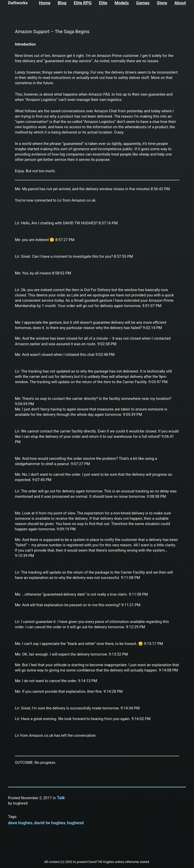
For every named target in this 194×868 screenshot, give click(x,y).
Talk (61, 798)
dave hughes (20, 823)
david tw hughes (50, 823)
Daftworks (18, 3)
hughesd (76, 823)
